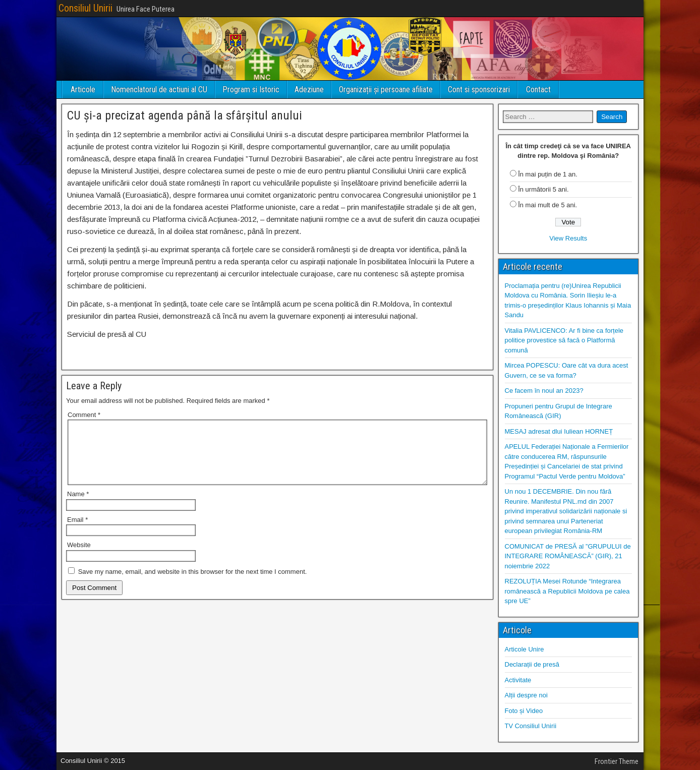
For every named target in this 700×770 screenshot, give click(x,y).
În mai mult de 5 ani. (547, 205)
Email (77, 532)
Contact (538, 90)
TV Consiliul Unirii (531, 726)
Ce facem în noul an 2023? (544, 391)
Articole (83, 90)
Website (79, 557)
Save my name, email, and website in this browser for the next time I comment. (193, 584)
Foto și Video (524, 711)
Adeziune (309, 90)
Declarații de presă (532, 664)
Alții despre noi (526, 695)
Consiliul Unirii (85, 8)
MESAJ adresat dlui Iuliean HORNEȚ (559, 431)
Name (78, 506)
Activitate (518, 680)
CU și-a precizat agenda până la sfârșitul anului (185, 115)
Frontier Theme (617, 761)
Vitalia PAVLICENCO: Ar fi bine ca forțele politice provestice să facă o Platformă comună (564, 340)
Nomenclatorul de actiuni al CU (159, 90)
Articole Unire (524, 649)
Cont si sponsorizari (479, 90)
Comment (84, 415)
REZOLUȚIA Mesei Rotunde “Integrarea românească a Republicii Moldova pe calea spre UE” (567, 591)
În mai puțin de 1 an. (548, 174)
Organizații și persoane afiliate (386, 90)
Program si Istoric (251, 90)
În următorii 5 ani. (543, 189)
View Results (568, 238)
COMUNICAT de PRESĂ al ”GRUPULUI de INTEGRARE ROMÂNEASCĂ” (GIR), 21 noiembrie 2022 (568, 556)
